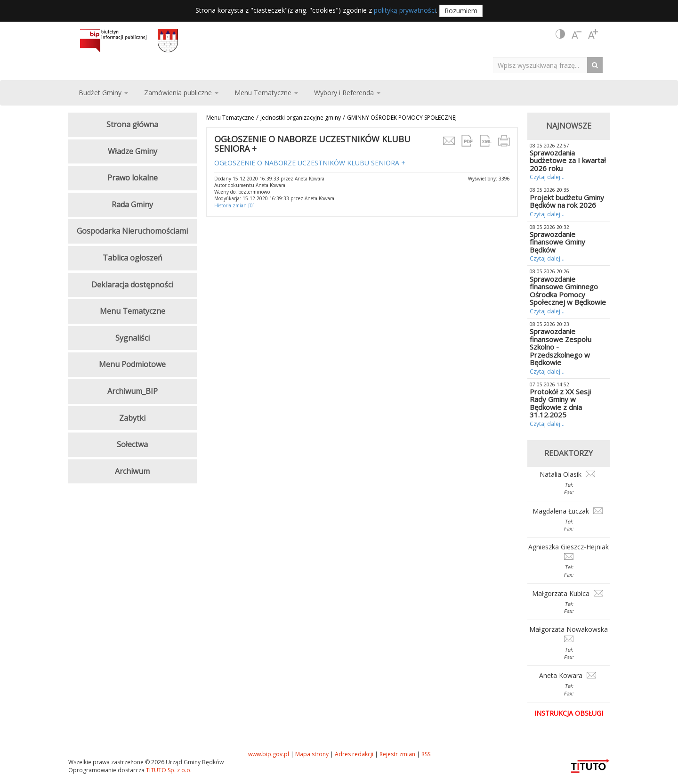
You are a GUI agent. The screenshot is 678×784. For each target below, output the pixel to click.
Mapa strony (312, 754)
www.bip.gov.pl (269, 754)
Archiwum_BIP (133, 391)
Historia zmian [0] (234, 205)
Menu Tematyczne (230, 118)
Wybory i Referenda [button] (347, 93)
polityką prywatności (405, 10)
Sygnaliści (133, 338)
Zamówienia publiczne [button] (181, 93)
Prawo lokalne (133, 178)
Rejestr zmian (397, 754)
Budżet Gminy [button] (103, 93)
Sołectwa (132, 444)
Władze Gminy (133, 151)
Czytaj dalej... (547, 177)
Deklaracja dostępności (132, 285)
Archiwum (132, 471)
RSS (426, 754)
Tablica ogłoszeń (133, 258)
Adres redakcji (354, 754)
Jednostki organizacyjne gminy (301, 118)
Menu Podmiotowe (132, 364)
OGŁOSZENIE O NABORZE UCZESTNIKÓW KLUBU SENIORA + (310, 163)
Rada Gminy (132, 204)
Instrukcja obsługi (569, 713)
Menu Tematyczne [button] (266, 93)
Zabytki (132, 418)
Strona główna (132, 124)
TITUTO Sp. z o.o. (168, 770)
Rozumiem (461, 11)
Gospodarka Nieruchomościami (132, 231)
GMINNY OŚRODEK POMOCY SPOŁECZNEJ (402, 118)
